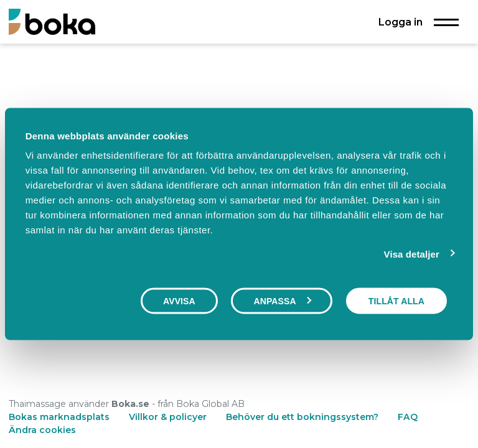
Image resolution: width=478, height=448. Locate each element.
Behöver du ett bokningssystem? (302, 417)
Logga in (401, 22)
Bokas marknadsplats (59, 417)
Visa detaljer (412, 254)
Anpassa (282, 301)
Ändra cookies (42, 430)
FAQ (408, 417)
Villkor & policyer (168, 417)
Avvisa (179, 301)
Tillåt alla (396, 301)
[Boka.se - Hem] (52, 21)
